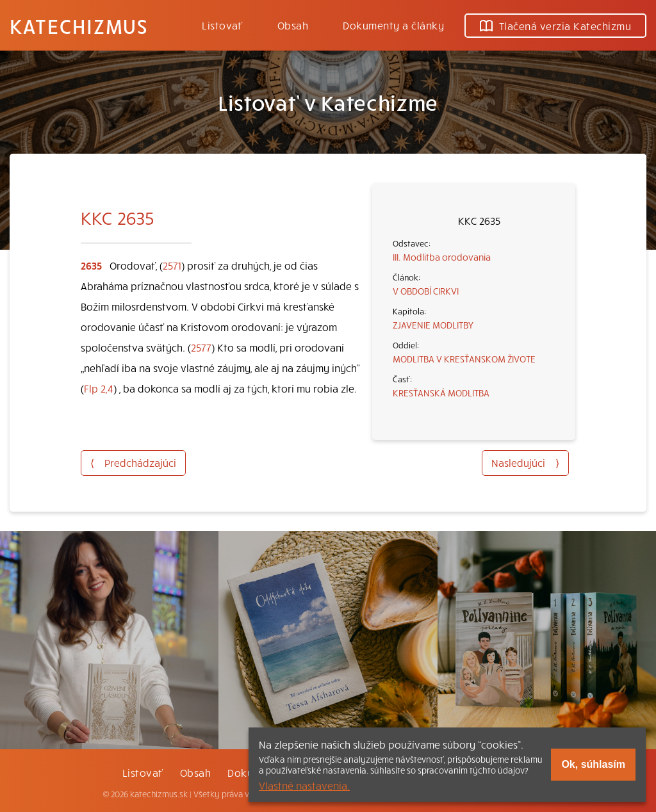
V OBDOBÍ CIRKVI (426, 291)
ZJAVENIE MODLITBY (433, 325)
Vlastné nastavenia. (304, 785)
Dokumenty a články (393, 25)
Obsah (293, 25)
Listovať (222, 25)
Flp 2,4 (99, 388)
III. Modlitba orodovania (442, 257)
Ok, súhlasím (593, 764)
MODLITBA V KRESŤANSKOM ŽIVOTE (464, 359)
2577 (201, 347)
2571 (172, 265)
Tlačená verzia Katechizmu (555, 26)
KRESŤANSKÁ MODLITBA (441, 393)
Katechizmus (79, 26)
